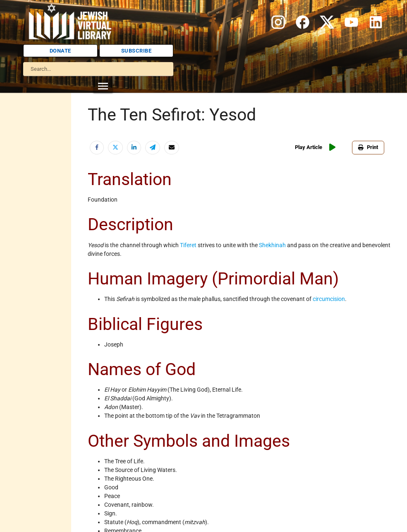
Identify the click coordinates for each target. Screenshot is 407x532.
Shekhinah (272, 245)
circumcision (329, 299)
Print (368, 147)
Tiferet (188, 245)
